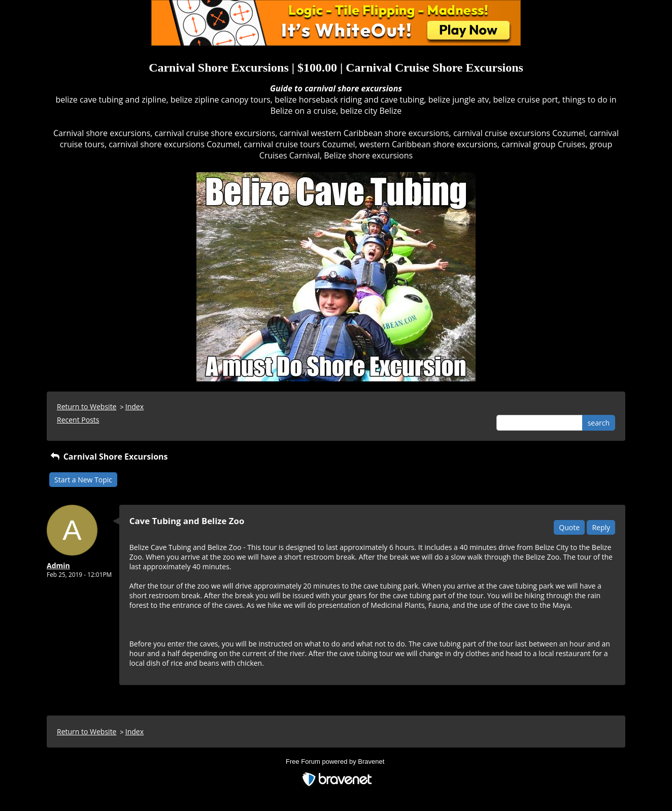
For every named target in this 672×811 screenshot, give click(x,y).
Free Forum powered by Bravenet (336, 761)
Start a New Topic (83, 480)
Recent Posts (78, 420)
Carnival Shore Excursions (109, 457)
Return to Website (87, 407)
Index (135, 407)
